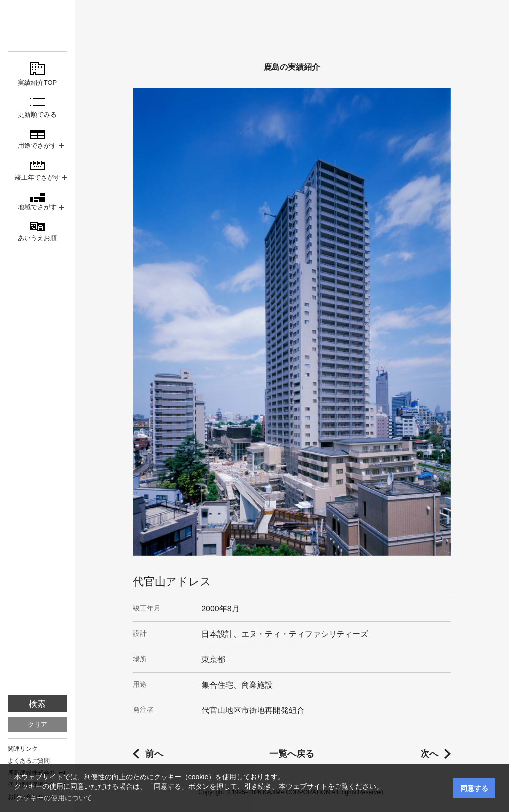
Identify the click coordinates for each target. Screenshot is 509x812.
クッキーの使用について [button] (54, 798)
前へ (154, 754)
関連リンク (23, 749)
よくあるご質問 (29, 761)
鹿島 (37, 26)
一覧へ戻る (292, 754)
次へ (429, 754)
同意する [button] (474, 788)
